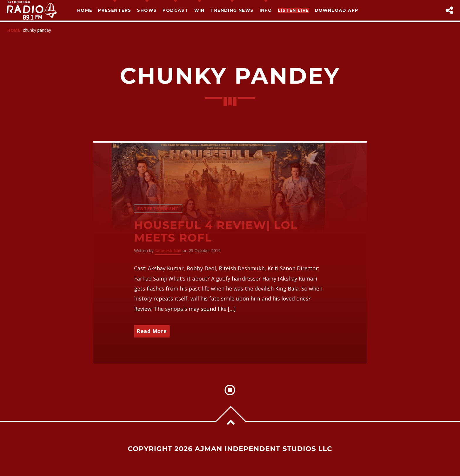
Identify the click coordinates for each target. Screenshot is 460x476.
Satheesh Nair (168, 250)
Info (266, 10)
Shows (147, 10)
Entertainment (158, 209)
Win (199, 10)
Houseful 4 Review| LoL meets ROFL (216, 232)
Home (85, 10)
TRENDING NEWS (232, 10)
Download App (337, 10)
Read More (152, 331)
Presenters (115, 10)
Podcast (175, 10)
